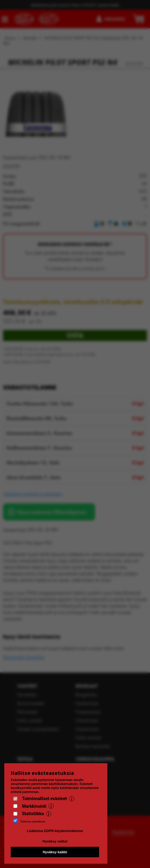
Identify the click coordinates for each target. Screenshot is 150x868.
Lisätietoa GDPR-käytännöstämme (55, 831)
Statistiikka (33, 814)
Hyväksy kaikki (55, 852)
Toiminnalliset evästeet (44, 799)
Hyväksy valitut (55, 841)
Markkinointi (34, 806)
